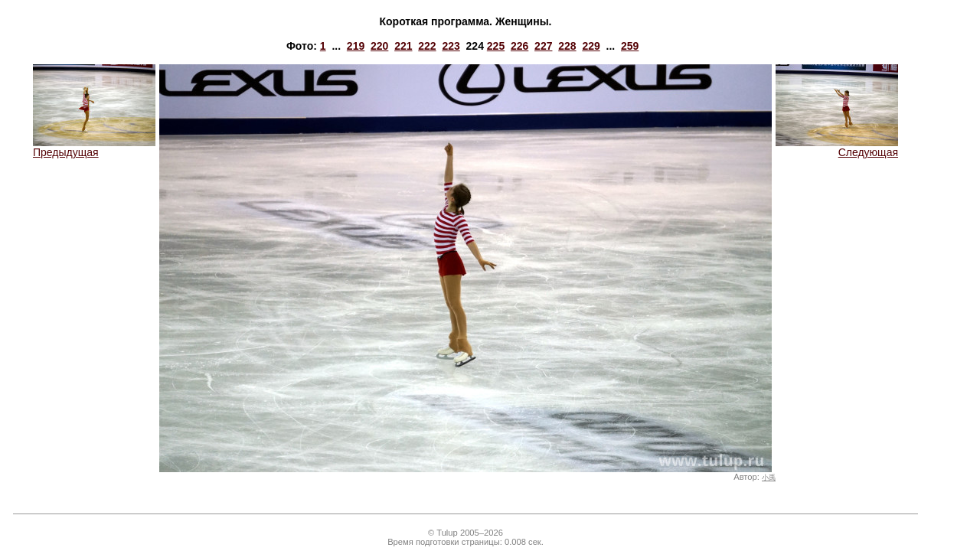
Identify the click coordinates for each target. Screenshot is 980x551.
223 (451, 46)
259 (630, 46)
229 (591, 46)
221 (403, 46)
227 (543, 46)
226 (519, 46)
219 (356, 46)
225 (496, 46)
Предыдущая (94, 147)
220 (379, 46)
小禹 (769, 478)
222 (427, 46)
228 (567, 46)
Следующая (837, 147)
